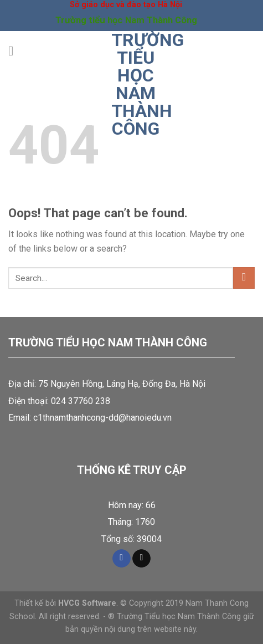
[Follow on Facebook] (122, 559)
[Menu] (15, 51)
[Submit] (244, 278)
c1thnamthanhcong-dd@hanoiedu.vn (102, 418)
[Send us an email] (141, 559)
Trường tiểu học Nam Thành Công (136, 84)
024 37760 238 (81, 401)
